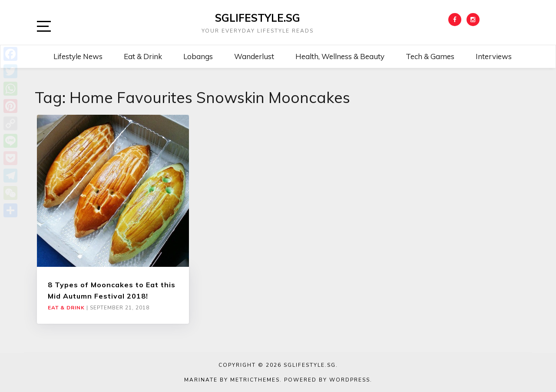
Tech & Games (430, 56)
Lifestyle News (78, 56)
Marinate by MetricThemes (232, 380)
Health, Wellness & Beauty (340, 56)
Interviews (494, 56)
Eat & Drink (143, 56)
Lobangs (198, 56)
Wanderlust (254, 56)
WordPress (350, 380)
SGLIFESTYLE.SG (258, 18)
